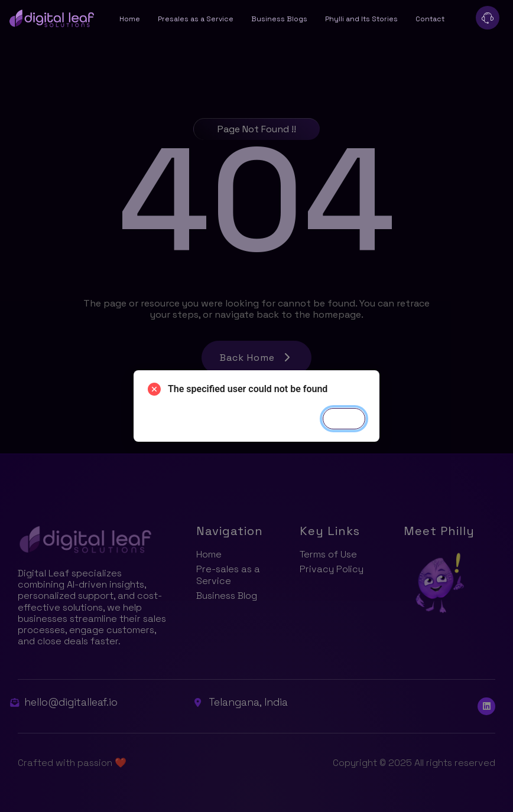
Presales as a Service (196, 19)
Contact (430, 19)
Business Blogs (279, 19)
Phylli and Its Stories (361, 19)
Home (130, 19)
